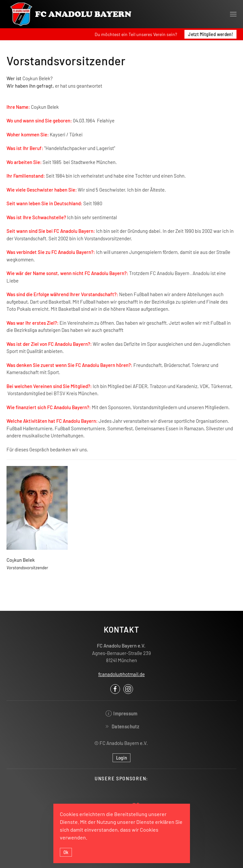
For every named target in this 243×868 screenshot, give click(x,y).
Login (122, 758)
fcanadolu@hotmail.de (121, 674)
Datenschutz (121, 726)
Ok (66, 852)
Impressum (121, 713)
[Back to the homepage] (72, 14)
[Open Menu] (233, 14)
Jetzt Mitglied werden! (210, 34)
